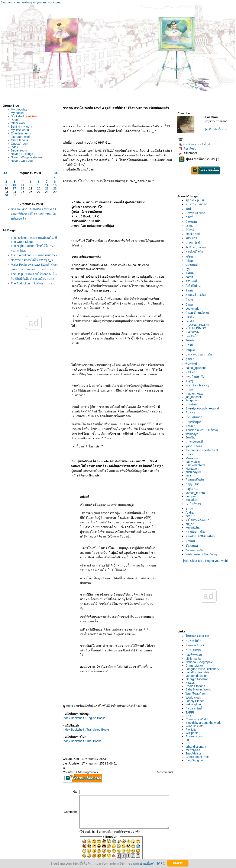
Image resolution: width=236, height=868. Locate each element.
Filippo (191, 261)
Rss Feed (189, 149)
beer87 (191, 516)
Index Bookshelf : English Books (81, 699)
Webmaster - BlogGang (202, 554)
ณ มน (191, 389)
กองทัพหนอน (195, 655)
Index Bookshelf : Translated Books (83, 711)
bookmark (193, 309)
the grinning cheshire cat (203, 450)
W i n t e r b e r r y (199, 385)
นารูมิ (190, 345)
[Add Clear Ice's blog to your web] (206, 561)
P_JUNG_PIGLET (199, 325)
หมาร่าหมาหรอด (198, 204)
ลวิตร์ (190, 217)
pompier (192, 496)
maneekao (194, 332)
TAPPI (191, 712)
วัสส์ (190, 209)
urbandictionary (197, 747)
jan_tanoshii (195, 397)
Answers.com (196, 736)
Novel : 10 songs (22, 154)
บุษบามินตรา (195, 417)
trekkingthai (194, 704)
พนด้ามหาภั (196, 377)
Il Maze (192, 426)
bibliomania (194, 659)
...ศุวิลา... (193, 489)
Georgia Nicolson (198, 679)
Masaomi (193, 458)
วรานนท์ (192, 281)
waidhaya (193, 434)
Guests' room (20, 144)
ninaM (191, 321)
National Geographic (200, 662)
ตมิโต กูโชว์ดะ (197, 247)
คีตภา (190, 300)
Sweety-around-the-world (203, 408)
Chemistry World (198, 719)
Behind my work (22, 127)
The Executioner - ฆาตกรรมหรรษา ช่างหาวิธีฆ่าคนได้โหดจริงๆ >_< (30, 260)
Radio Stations (196, 686)
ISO (189, 716)
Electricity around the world (205, 723)
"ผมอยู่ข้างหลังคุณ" (199, 313)
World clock (194, 698)
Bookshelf (17, 116)
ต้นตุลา (192, 412)
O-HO (191, 226)
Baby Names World (200, 689)
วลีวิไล (191, 317)
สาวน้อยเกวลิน (196, 532)
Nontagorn (194, 469)
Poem (15, 120)
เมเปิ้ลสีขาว (194, 504)
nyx (189, 269)
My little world (20, 130)
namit (190, 277)
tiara (190, 475)
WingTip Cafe (196, 726)
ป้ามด (190, 304)
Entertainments (21, 133)
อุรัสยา (191, 359)
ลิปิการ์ (191, 230)
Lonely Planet (196, 701)
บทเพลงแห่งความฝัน (200, 354)
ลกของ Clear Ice (198, 636)
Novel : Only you (22, 161)
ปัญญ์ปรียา (194, 484)
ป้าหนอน (193, 222)
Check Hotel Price (199, 757)
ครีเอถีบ (192, 273)
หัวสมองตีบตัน (196, 479)
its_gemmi (194, 400)
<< (5, 173)
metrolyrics (194, 750)
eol (189, 740)
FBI (189, 743)
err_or (191, 524)
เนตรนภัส (193, 336)
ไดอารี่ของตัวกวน (198, 693)
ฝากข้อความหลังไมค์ (196, 144)
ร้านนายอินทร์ (196, 645)
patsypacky (194, 462)
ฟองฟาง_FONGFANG (201, 536)
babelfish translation (200, 672)
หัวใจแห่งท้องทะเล (199, 520)
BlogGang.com (197, 760)
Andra (191, 513)
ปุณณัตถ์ (192, 404)
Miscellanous (20, 140)
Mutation (193, 500)
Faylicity (192, 730)
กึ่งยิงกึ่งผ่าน (194, 286)
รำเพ (191, 290)
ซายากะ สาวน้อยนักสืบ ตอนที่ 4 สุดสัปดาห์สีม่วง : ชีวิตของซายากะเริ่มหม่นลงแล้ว (33, 214)
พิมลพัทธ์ (193, 364)
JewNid (192, 437)
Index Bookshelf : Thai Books (79, 722)
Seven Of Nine (196, 213)
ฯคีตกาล (192, 257)
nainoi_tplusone (197, 368)
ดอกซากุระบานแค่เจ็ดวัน (203, 430)
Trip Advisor (195, 753)
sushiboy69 (194, 472)
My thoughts (19, 109)
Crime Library (196, 666)
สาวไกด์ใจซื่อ (195, 252)
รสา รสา (193, 238)
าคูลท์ (191, 350)
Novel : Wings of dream (26, 157)
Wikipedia (193, 733)
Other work (18, 123)
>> (53, 173)
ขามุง (190, 508)
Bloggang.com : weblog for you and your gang (31, 2)
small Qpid (194, 234)
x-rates (191, 683)
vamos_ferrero (196, 493)
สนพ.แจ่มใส (195, 641)
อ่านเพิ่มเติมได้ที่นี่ (152, 863)
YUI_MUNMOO (197, 328)
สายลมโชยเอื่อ (197, 295)
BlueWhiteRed (196, 465)
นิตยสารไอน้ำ (196, 708)
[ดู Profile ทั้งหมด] (218, 129)
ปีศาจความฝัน (196, 550)
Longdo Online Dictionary (203, 669)
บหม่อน (192, 340)
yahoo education (198, 676)
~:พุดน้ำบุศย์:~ (196, 422)
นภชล (191, 454)
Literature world (21, 137)
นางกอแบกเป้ (195, 441)
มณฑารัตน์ (194, 243)
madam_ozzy (196, 393)
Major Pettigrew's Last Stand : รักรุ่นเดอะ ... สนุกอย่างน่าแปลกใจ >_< (33, 274)
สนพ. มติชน (195, 650)
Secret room (19, 150)
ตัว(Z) (190, 381)
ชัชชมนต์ (193, 546)
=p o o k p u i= (196, 200)
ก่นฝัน (192, 541)
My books (17, 113)
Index (14, 147)
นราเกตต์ (193, 265)
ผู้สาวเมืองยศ (195, 446)
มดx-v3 (191, 372)
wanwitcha (194, 527)
